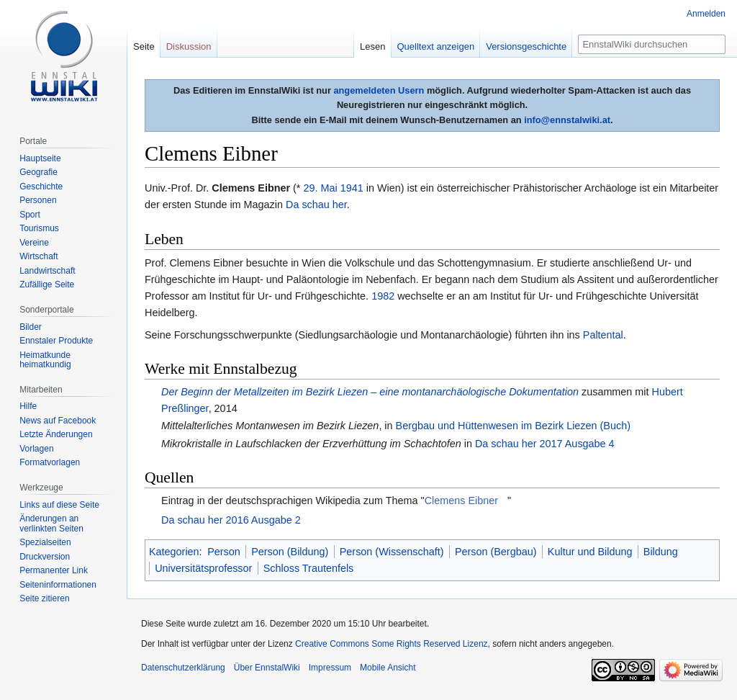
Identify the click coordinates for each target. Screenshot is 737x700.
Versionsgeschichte (526, 46)
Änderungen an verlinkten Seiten (51, 524)
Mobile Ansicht (388, 668)
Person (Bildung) (290, 552)
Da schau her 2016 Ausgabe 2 (231, 520)
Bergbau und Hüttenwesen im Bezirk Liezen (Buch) (513, 426)
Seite (144, 46)
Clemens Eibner (461, 501)
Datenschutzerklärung (183, 668)
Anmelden (706, 14)
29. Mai (320, 188)
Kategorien (174, 552)
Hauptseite (40, 158)
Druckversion (45, 557)
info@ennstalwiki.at (567, 120)
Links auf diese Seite (59, 505)
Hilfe (28, 406)
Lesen (372, 46)
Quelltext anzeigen (436, 46)
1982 (383, 296)
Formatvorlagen (50, 462)
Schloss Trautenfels (309, 568)
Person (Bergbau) (496, 552)
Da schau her (316, 205)
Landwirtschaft (47, 271)
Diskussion (189, 46)
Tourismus (39, 228)
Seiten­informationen (58, 585)
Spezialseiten (45, 542)
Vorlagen (36, 449)
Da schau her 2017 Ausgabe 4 (545, 444)
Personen (38, 200)
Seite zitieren (44, 598)
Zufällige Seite (47, 284)
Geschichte (41, 187)
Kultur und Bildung (590, 552)
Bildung (661, 552)
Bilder (31, 327)
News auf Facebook (58, 421)
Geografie (39, 172)
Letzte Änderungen (56, 434)
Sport (30, 215)
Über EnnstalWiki (267, 668)
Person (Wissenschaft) (392, 552)
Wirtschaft (39, 256)
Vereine (34, 243)
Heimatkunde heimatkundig (45, 360)
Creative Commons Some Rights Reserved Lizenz (391, 644)
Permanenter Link (54, 570)
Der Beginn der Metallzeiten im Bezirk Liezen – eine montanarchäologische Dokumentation (370, 392)
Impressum (330, 668)
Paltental (603, 335)
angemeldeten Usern (379, 90)
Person (224, 552)
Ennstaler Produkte (56, 341)
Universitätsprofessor (203, 568)
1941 (352, 188)
